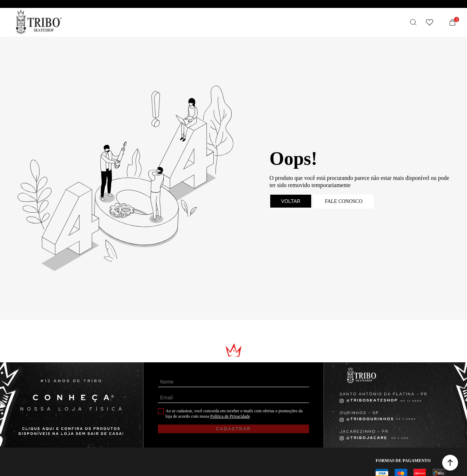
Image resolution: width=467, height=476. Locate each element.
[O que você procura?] (413, 22)
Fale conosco (344, 201)
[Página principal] (39, 22)
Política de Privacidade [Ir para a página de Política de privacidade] (230, 416)
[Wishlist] (429, 22)
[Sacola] (452, 22)
